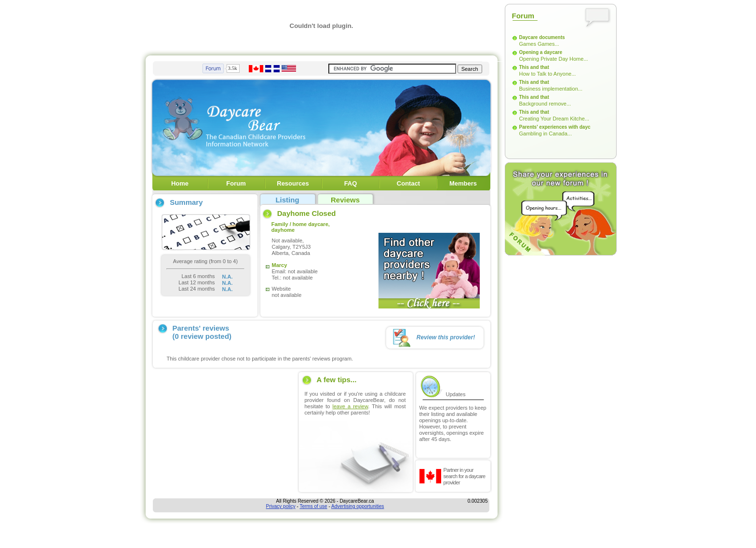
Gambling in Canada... (546, 134)
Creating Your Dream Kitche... (554, 119)
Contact (408, 183)
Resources (293, 183)
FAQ (351, 183)
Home (180, 183)
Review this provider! (446, 337)
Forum (236, 183)
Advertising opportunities (358, 506)
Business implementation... (551, 89)
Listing (287, 200)
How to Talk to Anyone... (548, 74)
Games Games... (539, 44)
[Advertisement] (224, 432)
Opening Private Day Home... (554, 59)
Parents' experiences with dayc (555, 127)
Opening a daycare (541, 52)
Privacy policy (281, 506)
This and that (534, 67)
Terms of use (313, 506)
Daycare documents (542, 37)
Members (463, 183)
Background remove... (545, 104)
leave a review (350, 406)
